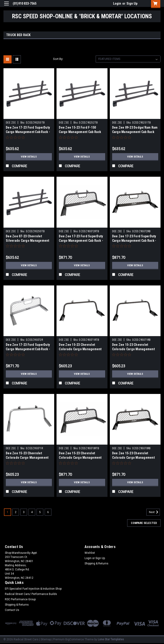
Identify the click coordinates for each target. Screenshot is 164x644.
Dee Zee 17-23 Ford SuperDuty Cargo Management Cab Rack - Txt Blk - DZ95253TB (28, 132)
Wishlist (90, 553)
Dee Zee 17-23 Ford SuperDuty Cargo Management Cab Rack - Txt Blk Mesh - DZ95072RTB (81, 241)
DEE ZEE (11, 123)
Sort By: (58, 59)
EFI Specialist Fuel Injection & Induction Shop (33, 589)
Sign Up (132, 3)
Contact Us (12, 610)
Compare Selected (144, 523)
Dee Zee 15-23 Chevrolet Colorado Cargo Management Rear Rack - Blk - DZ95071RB (133, 349)
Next (154, 512)
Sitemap (46, 639)
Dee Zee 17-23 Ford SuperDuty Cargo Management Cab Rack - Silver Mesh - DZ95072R (28, 349)
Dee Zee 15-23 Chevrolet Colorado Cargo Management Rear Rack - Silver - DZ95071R (27, 458)
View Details (29, 157)
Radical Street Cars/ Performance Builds (31, 594)
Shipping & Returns (96, 563)
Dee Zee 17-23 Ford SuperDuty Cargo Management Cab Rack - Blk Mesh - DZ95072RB (134, 241)
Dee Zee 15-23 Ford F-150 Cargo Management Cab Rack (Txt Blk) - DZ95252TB (80, 132)
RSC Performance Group (20, 599)
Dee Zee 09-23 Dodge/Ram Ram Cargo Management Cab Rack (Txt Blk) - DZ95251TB (135, 132)
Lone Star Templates (111, 639)
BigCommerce (75, 639)
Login (117, 3)
